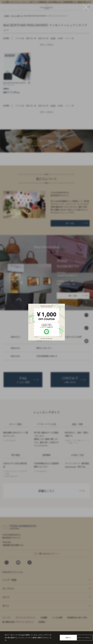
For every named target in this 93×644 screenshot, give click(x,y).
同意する (68, 638)
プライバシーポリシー (84, 638)
